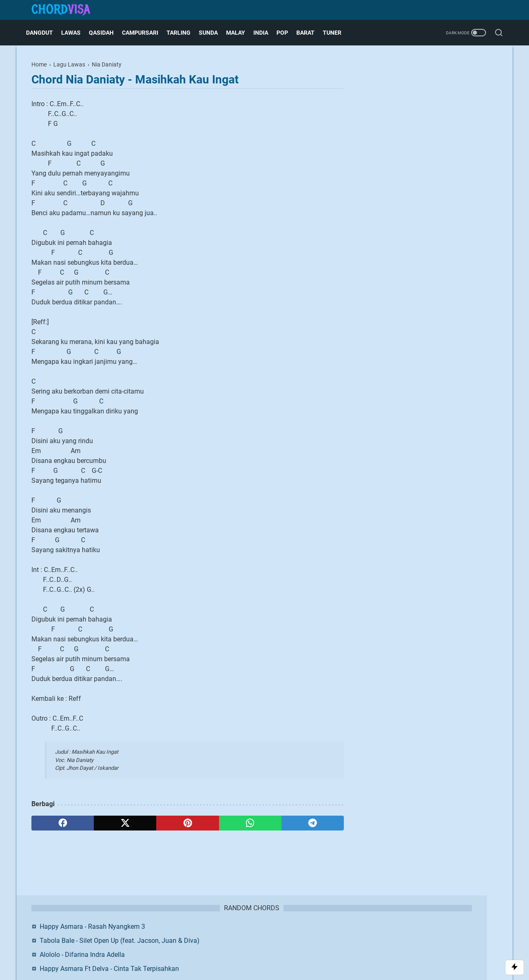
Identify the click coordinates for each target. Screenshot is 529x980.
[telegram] (313, 823)
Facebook (412, 230)
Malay (241, 33)
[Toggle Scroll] (515, 967)
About (201, 935)
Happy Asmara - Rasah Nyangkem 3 (435, 82)
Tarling (184, 33)
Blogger (308, 949)
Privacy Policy (291, 935)
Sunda (214, 33)
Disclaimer (255, 935)
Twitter (463, 230)
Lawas (76, 33)
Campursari (145, 33)
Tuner (337, 33)
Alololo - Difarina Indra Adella (424, 120)
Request (325, 935)
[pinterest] (187, 823)
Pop (288, 33)
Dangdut (45, 33)
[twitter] (125, 823)
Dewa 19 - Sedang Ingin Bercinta (429, 158)
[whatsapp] (250, 823)
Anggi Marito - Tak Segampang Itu (432, 172)
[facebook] (63, 823)
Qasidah (107, 33)
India (266, 33)
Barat (311, 33)
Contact (225, 935)
